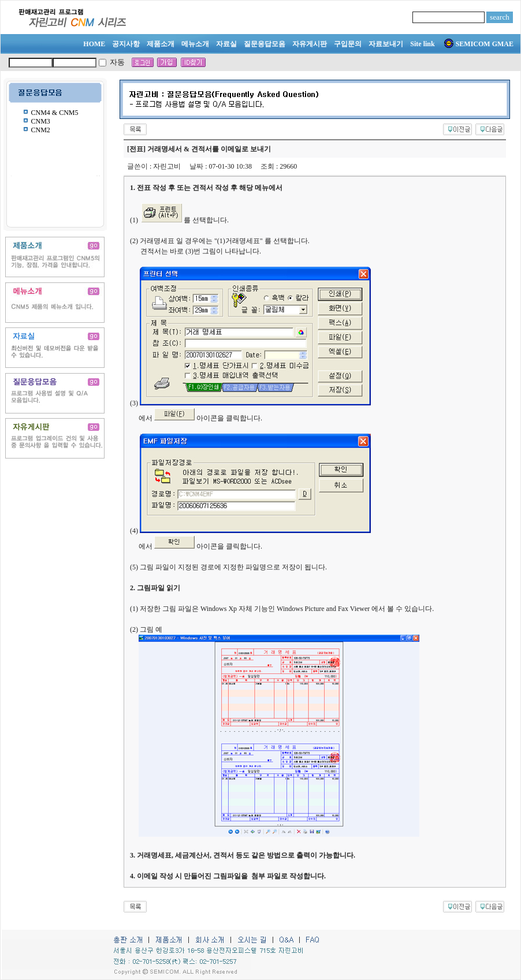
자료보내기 (386, 44)
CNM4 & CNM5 (55, 113)
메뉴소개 (195, 44)
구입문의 (348, 44)
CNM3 (41, 121)
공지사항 (126, 44)
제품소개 (161, 44)
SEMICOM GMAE (479, 44)
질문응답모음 (265, 44)
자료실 (226, 44)
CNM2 (41, 130)
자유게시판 (310, 44)
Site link (422, 44)
